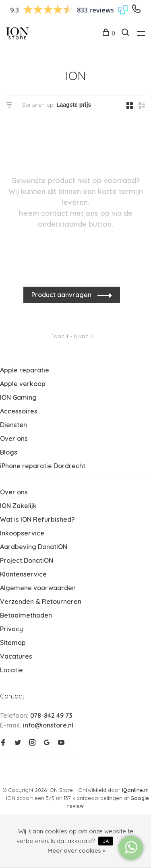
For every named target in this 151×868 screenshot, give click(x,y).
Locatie (11, 670)
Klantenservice (23, 574)
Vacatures (16, 656)
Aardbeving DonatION (34, 547)
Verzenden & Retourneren (41, 601)
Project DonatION (27, 560)
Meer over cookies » (77, 850)
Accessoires (19, 411)
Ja (106, 841)
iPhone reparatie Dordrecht (43, 466)
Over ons (14, 438)
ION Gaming (18, 397)
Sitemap (13, 643)
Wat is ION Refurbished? (37, 519)
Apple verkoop (23, 384)
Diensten (13, 425)
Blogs (9, 452)
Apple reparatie (25, 370)
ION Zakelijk (18, 506)
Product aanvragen (62, 295)
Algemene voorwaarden (38, 588)
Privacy (11, 629)
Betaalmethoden (26, 615)
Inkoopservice (22, 533)
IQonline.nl (135, 790)
